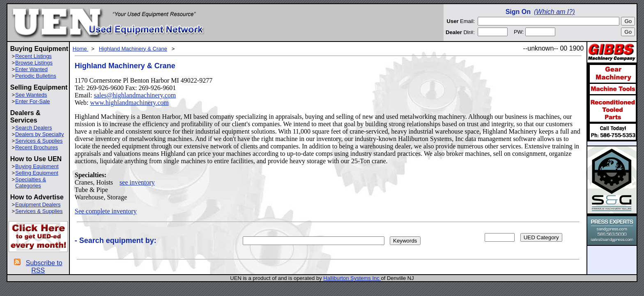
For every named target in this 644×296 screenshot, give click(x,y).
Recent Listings (33, 56)
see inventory (137, 182)
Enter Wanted (31, 69)
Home (80, 49)
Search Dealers (34, 128)
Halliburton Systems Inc (352, 278)
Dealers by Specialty (40, 134)
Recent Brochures (37, 147)
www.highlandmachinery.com (129, 103)
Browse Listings (34, 63)
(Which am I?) (554, 12)
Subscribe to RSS (44, 267)
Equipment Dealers (38, 205)
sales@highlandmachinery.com (135, 95)
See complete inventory (106, 211)
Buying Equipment (37, 166)
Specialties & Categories (31, 183)
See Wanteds (31, 95)
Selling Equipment (37, 173)
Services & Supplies (39, 141)
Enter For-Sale (33, 101)
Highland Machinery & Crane (133, 49)
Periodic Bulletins (36, 76)
